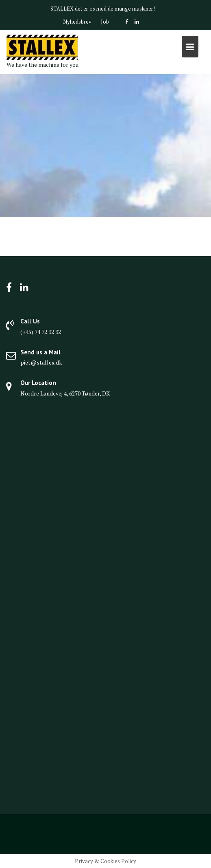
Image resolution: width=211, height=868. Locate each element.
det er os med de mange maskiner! (115, 9)
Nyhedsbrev (77, 22)
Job (105, 22)
